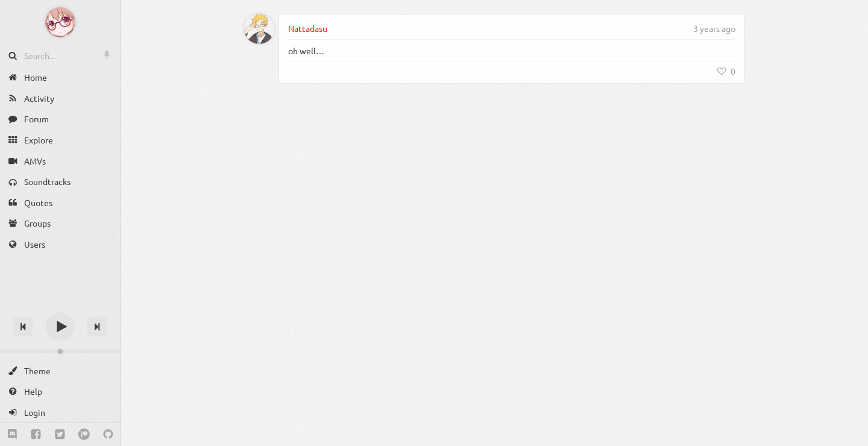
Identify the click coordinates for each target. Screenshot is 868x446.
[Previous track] (23, 327)
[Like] (726, 71)
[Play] (60, 327)
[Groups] (60, 223)
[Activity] (60, 99)
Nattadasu (308, 28)
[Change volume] (60, 351)
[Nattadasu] (259, 29)
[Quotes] (60, 203)
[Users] (60, 244)
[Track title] (60, 305)
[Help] (60, 391)
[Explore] (60, 140)
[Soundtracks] (60, 182)
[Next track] (97, 327)
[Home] (60, 77)
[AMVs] (60, 161)
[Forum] (60, 119)
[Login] (60, 413)
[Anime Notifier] (60, 22)
